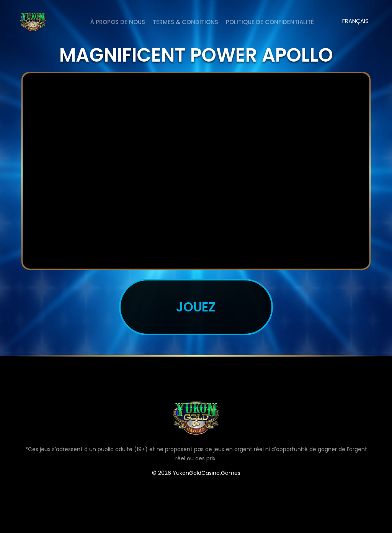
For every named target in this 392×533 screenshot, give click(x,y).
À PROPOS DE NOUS (118, 22)
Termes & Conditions (185, 22)
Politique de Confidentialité (270, 22)
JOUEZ (196, 307)
